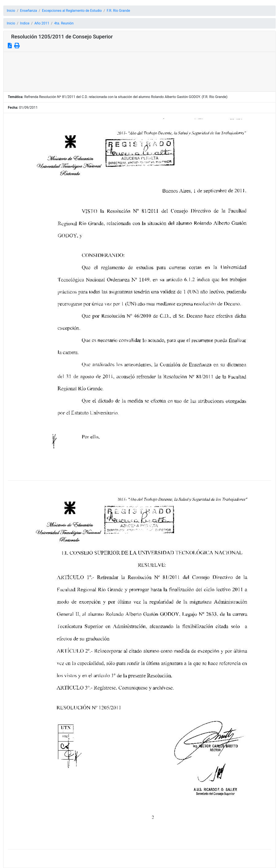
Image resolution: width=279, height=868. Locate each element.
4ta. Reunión (64, 23)
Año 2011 (42, 23)
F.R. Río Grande (118, 11)
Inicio (11, 11)
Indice (25, 23)
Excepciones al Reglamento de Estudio (72, 11)
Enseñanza (29, 11)
